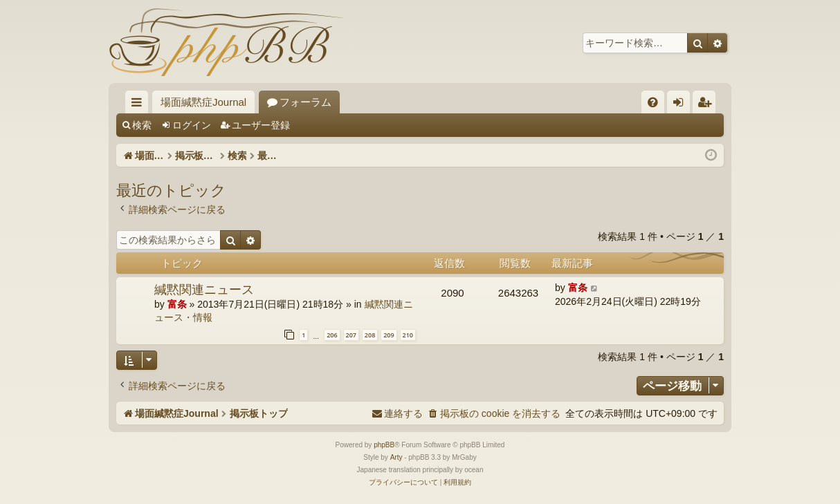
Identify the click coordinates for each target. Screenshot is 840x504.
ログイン (192, 125)
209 (389, 335)
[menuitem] (653, 102)
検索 (142, 125)
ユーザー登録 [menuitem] (707, 105)
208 (370, 335)
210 (408, 335)
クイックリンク (139, 105)
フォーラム (305, 102)
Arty (396, 457)
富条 (177, 304)
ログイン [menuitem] (682, 105)
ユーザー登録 (261, 125)
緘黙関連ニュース (204, 289)
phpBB (384, 445)
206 (332, 335)
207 (351, 335)
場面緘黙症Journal (203, 102)
